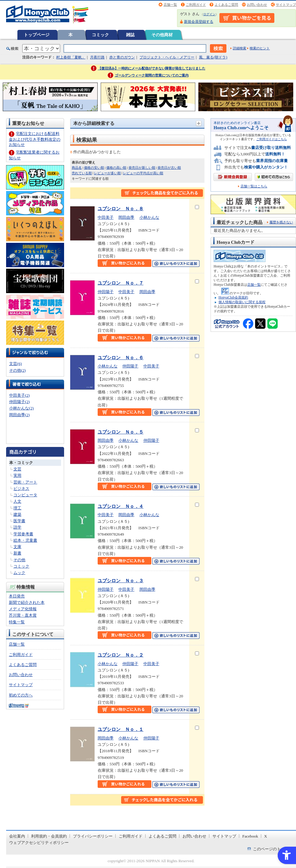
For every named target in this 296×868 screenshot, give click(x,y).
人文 (17, 501)
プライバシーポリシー (93, 836)
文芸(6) (15, 364)
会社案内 (17, 836)
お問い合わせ (257, 5)
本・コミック (21, 463)
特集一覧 (17, 622)
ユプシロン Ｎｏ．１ (121, 729)
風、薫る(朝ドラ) (213, 57)
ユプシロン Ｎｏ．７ (121, 283)
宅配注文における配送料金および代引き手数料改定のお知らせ (35, 139)
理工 (17, 508)
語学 (17, 527)
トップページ (37, 35)
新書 (17, 553)
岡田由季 (126, 217)
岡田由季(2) (19, 415)
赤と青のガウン (122, 57)
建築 (17, 514)
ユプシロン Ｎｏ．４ (121, 506)
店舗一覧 (170, 5)
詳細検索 (240, 48)
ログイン (209, 14)
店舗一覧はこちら (254, 186)
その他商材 (162, 35)
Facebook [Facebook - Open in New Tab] (250, 836)
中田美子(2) (19, 395)
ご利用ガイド (196, 5)
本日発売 (17, 596)
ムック (19, 573)
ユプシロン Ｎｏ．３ (121, 581)
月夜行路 (97, 57)
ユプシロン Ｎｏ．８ (121, 209)
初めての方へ (21, 695)
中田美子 (106, 217)
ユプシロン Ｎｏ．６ (121, 358)
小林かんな (149, 217)
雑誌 (130, 35)
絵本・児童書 (25, 540)
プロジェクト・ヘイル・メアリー (167, 57)
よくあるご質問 (226, 5)
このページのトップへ (273, 849)
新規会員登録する (199, 22)
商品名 (77, 168)
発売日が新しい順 (142, 168)
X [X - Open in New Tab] (266, 836)
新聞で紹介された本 (27, 602)
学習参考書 (23, 534)
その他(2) (17, 370)
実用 (17, 475)
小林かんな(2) (21, 408)
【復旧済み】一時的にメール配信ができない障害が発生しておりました (152, 68)
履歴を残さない (281, 222)
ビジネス (21, 489)
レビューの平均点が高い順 (143, 173)
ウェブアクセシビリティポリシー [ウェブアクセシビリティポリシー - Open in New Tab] (39, 843)
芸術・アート (25, 482)
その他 (19, 560)
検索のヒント (260, 48)
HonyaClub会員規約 (233, 297)
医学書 (19, 521)
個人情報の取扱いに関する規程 (242, 302)
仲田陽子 (106, 292)
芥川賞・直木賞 (23, 615)
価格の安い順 (94, 168)
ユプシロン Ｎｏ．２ (121, 655)
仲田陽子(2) (19, 402)
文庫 (17, 547)
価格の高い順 (116, 168)
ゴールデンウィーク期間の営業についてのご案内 (152, 75)
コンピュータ (25, 495)
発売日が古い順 (169, 168)
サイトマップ (286, 5)
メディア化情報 (23, 609)
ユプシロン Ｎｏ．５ (121, 432)
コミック (100, 35)
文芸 (17, 469)
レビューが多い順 (107, 173)
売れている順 (82, 173)
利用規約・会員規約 (49, 836)
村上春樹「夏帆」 (71, 57)
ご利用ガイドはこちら (272, 139)
